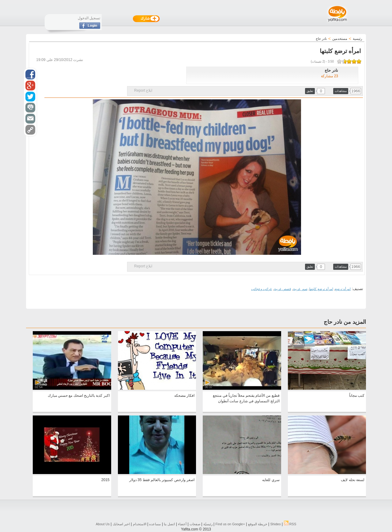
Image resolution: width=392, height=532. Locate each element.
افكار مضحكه (184, 396)
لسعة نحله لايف (353, 480)
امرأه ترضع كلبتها (321, 289)
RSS (290, 524)
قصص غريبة (283, 289)
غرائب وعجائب (262, 289)
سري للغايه (271, 480)
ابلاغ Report (143, 90)
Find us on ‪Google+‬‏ (230, 524)
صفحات (195, 524)
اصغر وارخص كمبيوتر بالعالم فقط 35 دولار (162, 480)
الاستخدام (140, 524)
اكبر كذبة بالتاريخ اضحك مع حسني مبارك (79, 396)
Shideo (275, 524)
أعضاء (182, 524)
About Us (103, 524)
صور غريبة (300, 289)
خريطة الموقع (258, 524)
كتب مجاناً (357, 396)
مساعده (155, 524)
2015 (106, 480)
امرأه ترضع (343, 289)
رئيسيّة (208, 524)
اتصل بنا (169, 524)
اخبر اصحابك (121, 524)
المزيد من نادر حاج (345, 322)
